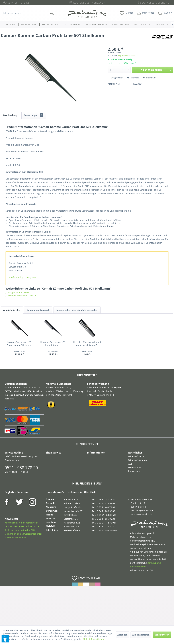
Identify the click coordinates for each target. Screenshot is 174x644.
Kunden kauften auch (38, 310)
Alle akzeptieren (141, 635)
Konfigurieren (162, 635)
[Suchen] (57, 13)
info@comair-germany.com (22, 277)
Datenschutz (135, 467)
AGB (130, 464)
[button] (5, 639)
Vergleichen (116, 78)
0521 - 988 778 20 (21, 468)
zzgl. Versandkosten (127, 56)
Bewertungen (34, 115)
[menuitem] (30, 13)
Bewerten (149, 78)
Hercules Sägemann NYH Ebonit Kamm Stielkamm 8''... (24, 344)
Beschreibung (10, 115)
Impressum (134, 471)
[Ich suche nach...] (28, 13)
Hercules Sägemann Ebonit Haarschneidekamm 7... (108, 344)
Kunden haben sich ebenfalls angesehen (77, 310)
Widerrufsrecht (136, 456)
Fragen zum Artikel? (17, 293)
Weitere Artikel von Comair (21, 295)
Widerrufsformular (138, 460)
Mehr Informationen (93, 639)
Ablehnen (122, 635)
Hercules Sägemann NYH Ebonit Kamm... (66, 344)
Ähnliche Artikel (12, 310)
